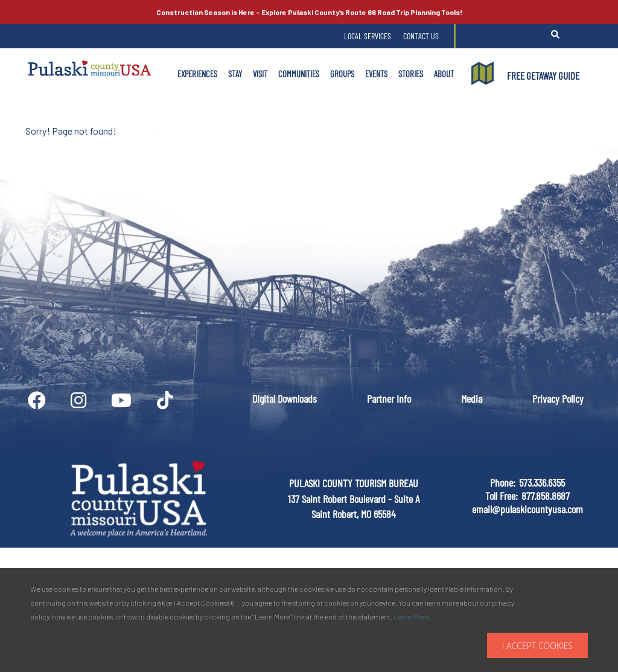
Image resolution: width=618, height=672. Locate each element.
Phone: (503, 482)
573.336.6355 (542, 482)
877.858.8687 (546, 496)
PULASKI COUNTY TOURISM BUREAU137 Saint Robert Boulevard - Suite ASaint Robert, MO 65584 (354, 498)
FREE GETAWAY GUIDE (543, 75)
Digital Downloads (285, 398)
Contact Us (421, 36)
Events (376, 74)
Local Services (368, 36)
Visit (260, 74)
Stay (235, 74)
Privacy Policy (558, 398)
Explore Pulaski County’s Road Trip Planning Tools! (309, 12)
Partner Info (389, 398)
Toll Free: (502, 496)
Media (472, 398)
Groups (342, 74)
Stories (411, 74)
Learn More (411, 616)
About (444, 74)
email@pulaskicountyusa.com (527, 509)
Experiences (197, 74)
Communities (299, 74)
